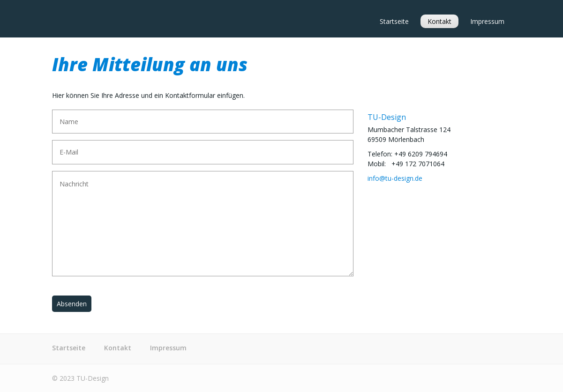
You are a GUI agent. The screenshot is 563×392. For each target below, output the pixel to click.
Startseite (394, 21)
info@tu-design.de (395, 178)
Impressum (487, 21)
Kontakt (439, 21)
